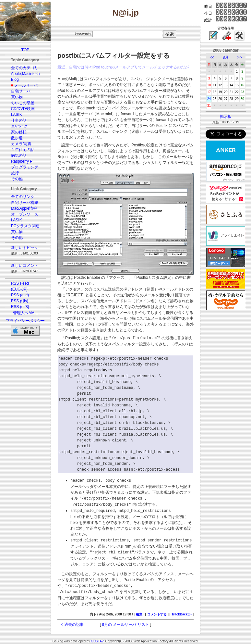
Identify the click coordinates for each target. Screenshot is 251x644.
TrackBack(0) (182, 611)
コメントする (157, 611)
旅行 (15, 173)
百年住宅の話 (23, 150)
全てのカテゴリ (25, 68)
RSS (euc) (20, 295)
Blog (15, 80)
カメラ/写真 (21, 144)
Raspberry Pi (22, 161)
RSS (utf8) (20, 307)
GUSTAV (97, 638)
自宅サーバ (21, 91)
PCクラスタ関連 (25, 226)
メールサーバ (26, 85)
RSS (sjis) (20, 301)
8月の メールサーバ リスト (125, 622)
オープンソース (25, 214)
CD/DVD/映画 (23, 109)
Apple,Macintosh (25, 74)
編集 (139, 611)
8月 (226, 57)
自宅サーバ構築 (25, 203)
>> (240, 57)
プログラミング (25, 167)
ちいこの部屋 (23, 103)
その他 (17, 179)
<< (212, 57)
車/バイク (19, 126)
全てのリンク (23, 197)
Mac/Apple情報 (24, 208)
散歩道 (17, 138)
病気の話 (19, 155)
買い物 (17, 97)
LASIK (17, 115)
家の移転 (19, 132)
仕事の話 (19, 120)
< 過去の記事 (72, 622)
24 (209, 99)
